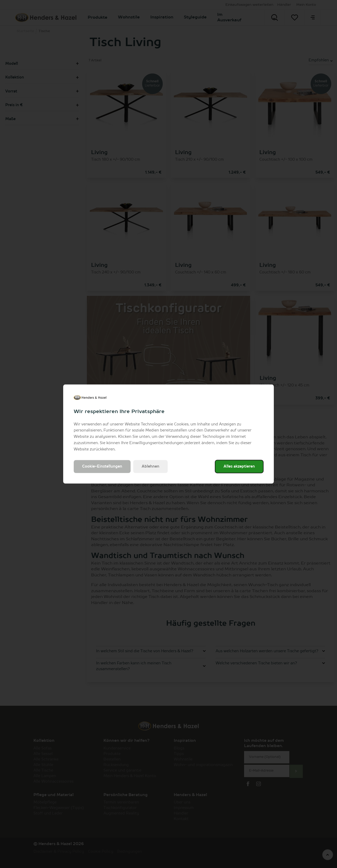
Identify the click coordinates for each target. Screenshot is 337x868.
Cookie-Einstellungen (102, 467)
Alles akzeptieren (239, 467)
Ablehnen (150, 467)
